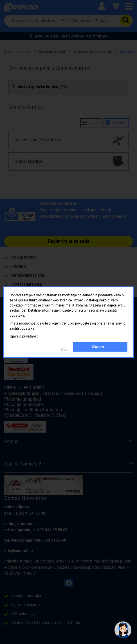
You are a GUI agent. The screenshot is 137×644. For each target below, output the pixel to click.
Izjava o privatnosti (24, 336)
